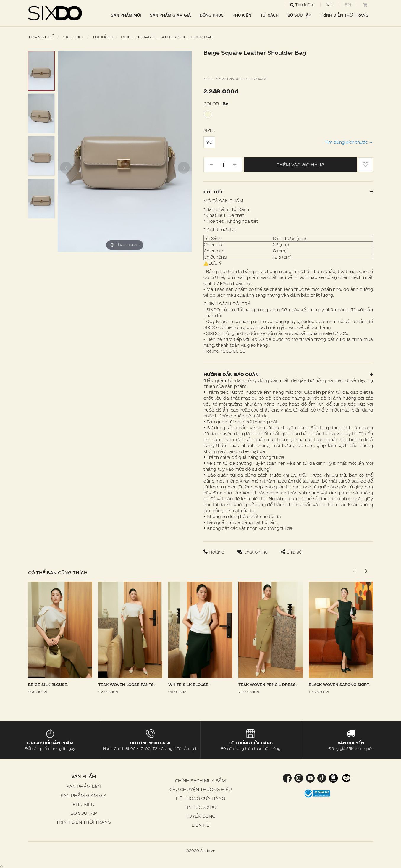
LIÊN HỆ (200, 825)
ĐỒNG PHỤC (212, 15)
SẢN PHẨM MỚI (126, 15)
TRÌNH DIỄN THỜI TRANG (344, 15)
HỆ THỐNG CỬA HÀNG (200, 798)
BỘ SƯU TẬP (299, 15)
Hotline (214, 552)
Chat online (253, 552)
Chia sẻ (291, 552)
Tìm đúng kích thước (349, 142)
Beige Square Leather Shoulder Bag (167, 37)
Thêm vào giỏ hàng (300, 165)
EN (348, 5)
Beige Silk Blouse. (48, 685)
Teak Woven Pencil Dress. (267, 685)
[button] (366, 571)
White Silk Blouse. (189, 685)
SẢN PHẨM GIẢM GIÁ (170, 15)
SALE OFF (73, 37)
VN (330, 5)
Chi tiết (288, 192)
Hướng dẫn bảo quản (288, 374)
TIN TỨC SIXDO (200, 807)
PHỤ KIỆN (242, 15)
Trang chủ (41, 37)
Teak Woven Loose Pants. (126, 685)
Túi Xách (103, 37)
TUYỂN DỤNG (201, 816)
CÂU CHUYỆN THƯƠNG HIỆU (201, 789)
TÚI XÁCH (269, 15)
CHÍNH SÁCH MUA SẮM (200, 781)
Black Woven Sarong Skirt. (339, 685)
